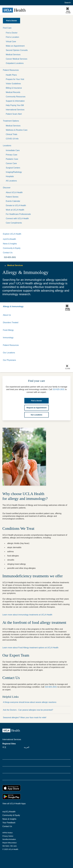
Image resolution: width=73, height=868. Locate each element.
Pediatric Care (12, 159)
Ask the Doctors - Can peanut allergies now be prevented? (28, 710)
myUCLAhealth (9, 239)
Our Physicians (9, 360)
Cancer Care (11, 163)
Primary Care (12, 155)
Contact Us (8, 253)
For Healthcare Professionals (18, 214)
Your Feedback (9, 823)
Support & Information (15, 101)
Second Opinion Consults (17, 50)
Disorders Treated (11, 323)
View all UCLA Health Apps (14, 804)
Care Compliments (14, 223)
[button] (36, 28)
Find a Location (12, 37)
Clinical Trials (12, 134)
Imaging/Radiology (14, 172)
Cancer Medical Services (17, 59)
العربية (27, 747)
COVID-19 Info (12, 139)
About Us (7, 315)
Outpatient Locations (15, 63)
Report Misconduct (10, 843)
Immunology (8, 338)
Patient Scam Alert (14, 114)
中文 (4, 747)
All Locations (11, 181)
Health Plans (11, 75)
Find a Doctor (12, 33)
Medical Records (13, 92)
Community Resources (16, 97)
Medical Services (13, 55)
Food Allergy (8, 330)
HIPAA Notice (8, 833)
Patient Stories (12, 197)
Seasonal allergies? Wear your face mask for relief (25, 718)
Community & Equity (12, 248)
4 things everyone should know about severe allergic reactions (30, 702)
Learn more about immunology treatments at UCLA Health (27, 615)
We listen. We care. (10, 846)
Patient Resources (11, 345)
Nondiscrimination (9, 839)
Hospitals (10, 176)
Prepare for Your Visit (15, 79)
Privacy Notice (8, 836)
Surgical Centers (13, 168)
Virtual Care (11, 42)
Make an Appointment (15, 46)
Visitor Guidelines (13, 84)
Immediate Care (13, 150)
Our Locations (9, 353)
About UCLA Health (14, 192)
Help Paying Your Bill (15, 105)
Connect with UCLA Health (17, 218)
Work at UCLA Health (15, 210)
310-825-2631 (51, 687)
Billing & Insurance (14, 88)
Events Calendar (13, 201)
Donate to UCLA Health (16, 205)
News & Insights (10, 244)
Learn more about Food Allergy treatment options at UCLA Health (30, 648)
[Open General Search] (67, 3)
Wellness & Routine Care (17, 130)
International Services (15, 110)
